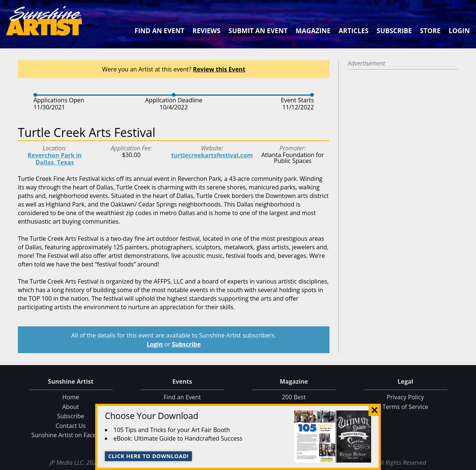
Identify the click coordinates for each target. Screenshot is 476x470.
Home (70, 397)
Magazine (313, 31)
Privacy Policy (405, 397)
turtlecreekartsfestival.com (212, 155)
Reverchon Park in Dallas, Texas (55, 159)
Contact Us (71, 426)
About (70, 407)
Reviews (207, 31)
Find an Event (160, 31)
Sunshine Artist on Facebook (71, 435)
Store (430, 31)
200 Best (294, 397)
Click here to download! (149, 456)
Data (467, 463)
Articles (353, 31)
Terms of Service (405, 407)
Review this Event (219, 69)
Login (459, 31)
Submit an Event (258, 31)
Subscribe (394, 31)
